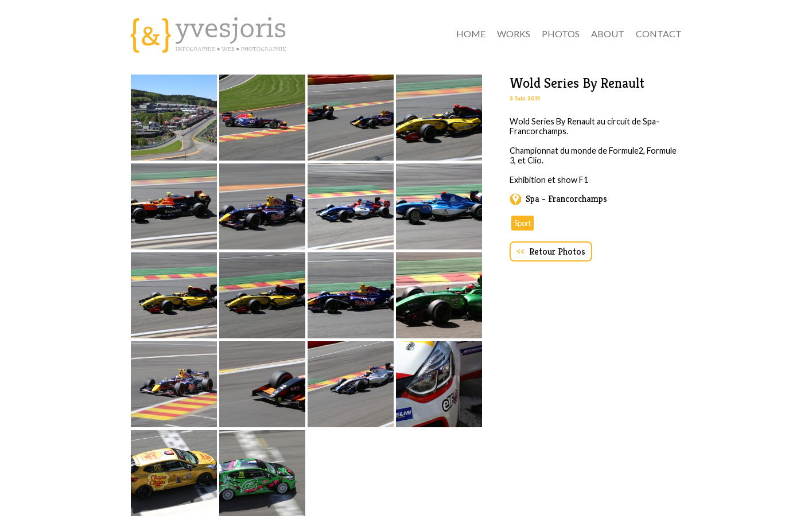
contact (659, 34)
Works (514, 34)
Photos (561, 34)
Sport (522, 223)
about (608, 34)
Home (471, 34)
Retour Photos (551, 251)
